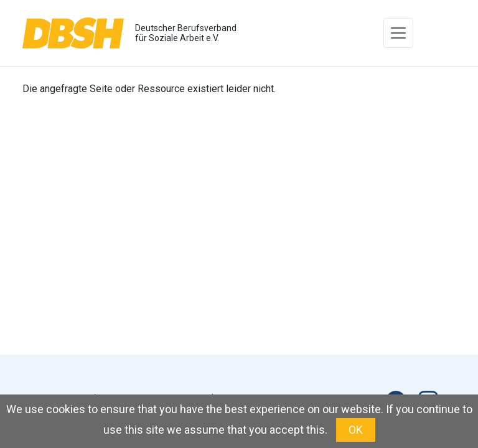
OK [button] (356, 430)
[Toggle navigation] (398, 33)
